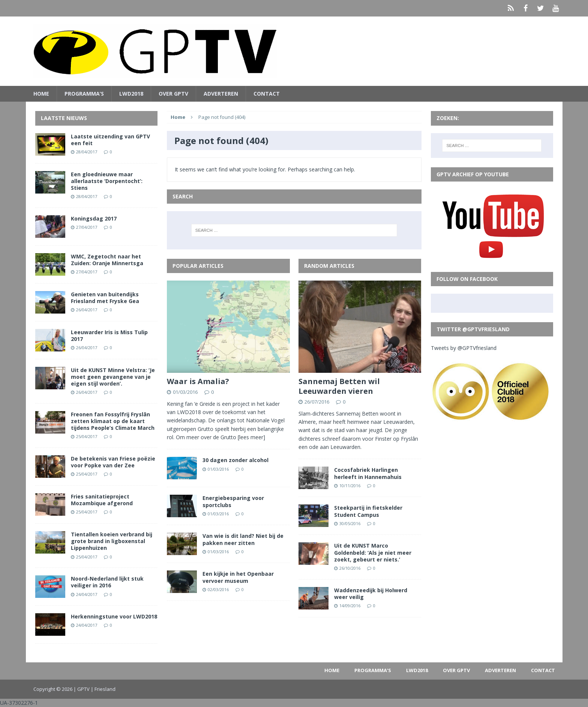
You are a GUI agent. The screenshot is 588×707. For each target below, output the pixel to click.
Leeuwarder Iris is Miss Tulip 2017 (109, 335)
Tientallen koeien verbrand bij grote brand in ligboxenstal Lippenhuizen (112, 541)
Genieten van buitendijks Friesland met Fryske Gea (105, 298)
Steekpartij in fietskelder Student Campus (368, 511)
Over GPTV (173, 94)
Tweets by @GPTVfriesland (464, 348)
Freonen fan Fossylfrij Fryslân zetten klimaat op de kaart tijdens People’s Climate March (113, 421)
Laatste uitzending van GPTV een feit (110, 140)
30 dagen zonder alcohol (235, 460)
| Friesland (103, 689)
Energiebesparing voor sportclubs (233, 501)
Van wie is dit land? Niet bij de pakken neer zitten (243, 539)
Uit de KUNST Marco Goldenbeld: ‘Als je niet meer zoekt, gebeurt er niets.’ (373, 552)
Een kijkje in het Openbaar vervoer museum (238, 577)
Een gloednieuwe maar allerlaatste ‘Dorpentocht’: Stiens (107, 181)
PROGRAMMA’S (84, 94)
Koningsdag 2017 (94, 218)
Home (41, 94)
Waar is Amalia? (198, 381)
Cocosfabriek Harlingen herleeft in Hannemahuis (368, 473)
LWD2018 (131, 94)
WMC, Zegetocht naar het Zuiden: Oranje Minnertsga (107, 260)
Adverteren (221, 94)
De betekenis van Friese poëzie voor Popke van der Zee (113, 462)
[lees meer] (251, 437)
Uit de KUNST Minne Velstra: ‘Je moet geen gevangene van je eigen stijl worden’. (113, 377)
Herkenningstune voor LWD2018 (114, 616)
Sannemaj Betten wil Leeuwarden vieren (339, 386)
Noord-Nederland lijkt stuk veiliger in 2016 (107, 582)
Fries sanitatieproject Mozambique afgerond (102, 500)
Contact (267, 94)
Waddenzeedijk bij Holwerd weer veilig (371, 594)
